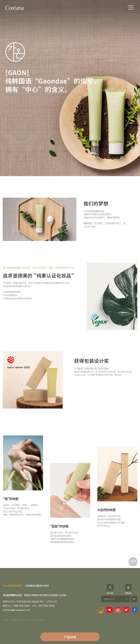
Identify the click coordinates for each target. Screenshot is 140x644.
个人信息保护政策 (12, 586)
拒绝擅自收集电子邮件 (37, 586)
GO (134, 599)
